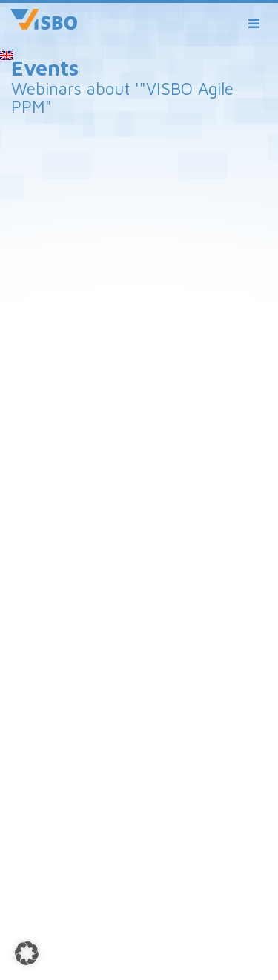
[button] (27, 953)
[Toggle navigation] (254, 24)
